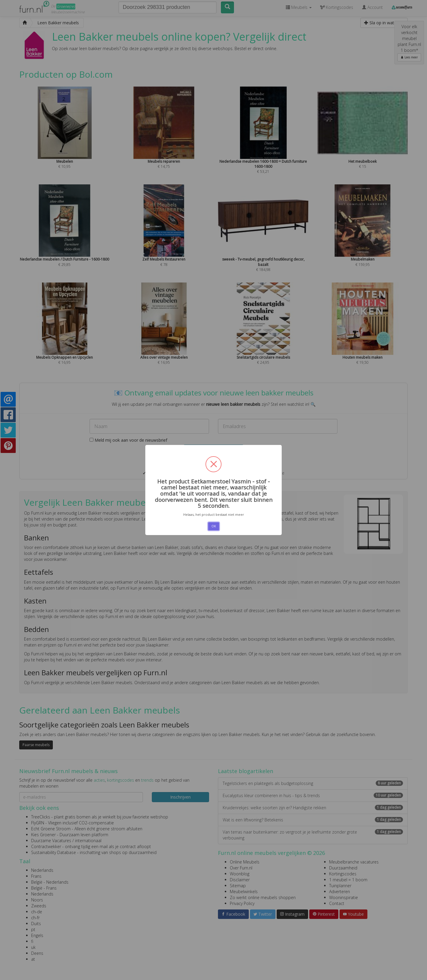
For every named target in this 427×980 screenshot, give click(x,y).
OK (214, 526)
